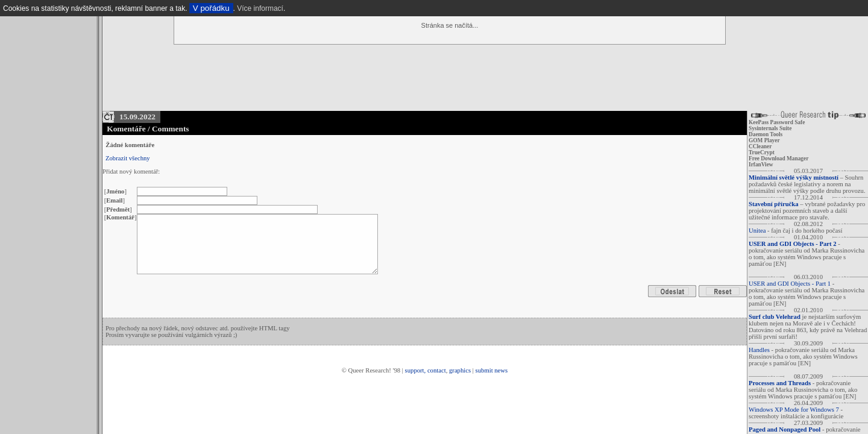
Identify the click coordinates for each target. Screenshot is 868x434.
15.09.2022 (137, 117)
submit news (492, 370)
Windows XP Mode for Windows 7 (794, 410)
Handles (759, 350)
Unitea (757, 231)
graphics (460, 370)
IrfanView (761, 165)
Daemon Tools (766, 134)
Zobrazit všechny (128, 158)
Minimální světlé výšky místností (794, 178)
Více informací (260, 8)
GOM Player (764, 140)
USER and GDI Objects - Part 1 (790, 284)
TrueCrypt (762, 153)
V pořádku (211, 8)
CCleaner (760, 146)
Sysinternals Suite (770, 128)
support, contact (426, 370)
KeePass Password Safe (777, 122)
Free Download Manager (778, 159)
